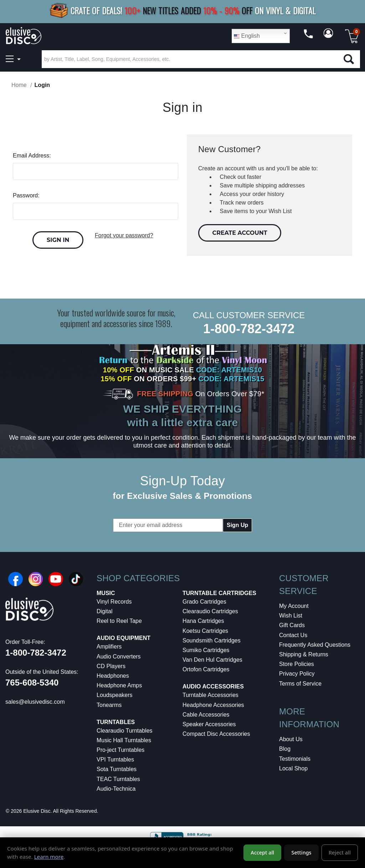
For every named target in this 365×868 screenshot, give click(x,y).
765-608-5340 (32, 683)
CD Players (111, 666)
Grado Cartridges (204, 602)
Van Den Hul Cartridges (212, 660)
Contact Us (293, 635)
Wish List (291, 616)
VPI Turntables (115, 759)
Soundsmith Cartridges (212, 640)
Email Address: (32, 156)
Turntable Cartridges (219, 593)
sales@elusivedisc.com (35, 702)
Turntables (116, 722)
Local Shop (293, 768)
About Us (291, 739)
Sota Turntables (117, 769)
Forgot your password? (124, 235)
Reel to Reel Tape (119, 621)
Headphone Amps (119, 685)
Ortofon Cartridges (206, 669)
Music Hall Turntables (124, 740)
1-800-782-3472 (249, 329)
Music (106, 593)
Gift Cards (292, 625)
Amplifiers (109, 647)
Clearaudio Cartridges (210, 611)
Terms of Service (300, 684)
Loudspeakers (115, 695)
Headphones (113, 676)
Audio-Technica (116, 789)
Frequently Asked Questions (315, 645)
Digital (104, 611)
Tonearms (109, 705)
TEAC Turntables (118, 779)
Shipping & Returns (304, 654)
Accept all (262, 852)
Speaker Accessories (209, 724)
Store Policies (297, 664)
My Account (294, 606)
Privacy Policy (297, 674)
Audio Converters (119, 657)
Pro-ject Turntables (120, 750)
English (247, 36)
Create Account (240, 233)
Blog (285, 749)
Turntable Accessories (210, 695)
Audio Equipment (124, 638)
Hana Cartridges (203, 621)
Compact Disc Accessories (216, 734)
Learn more (49, 857)
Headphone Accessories (213, 705)
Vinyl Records (114, 602)
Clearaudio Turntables (125, 731)
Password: (26, 195)
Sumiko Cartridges (206, 650)
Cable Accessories (206, 715)
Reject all (340, 852)
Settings (302, 852)
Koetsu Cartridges (205, 631)
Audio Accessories (213, 686)
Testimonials (295, 759)
